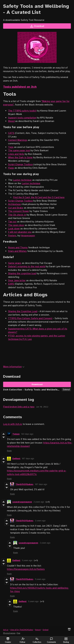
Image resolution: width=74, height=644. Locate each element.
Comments (51, 640)
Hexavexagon (28, 236)
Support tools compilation (22, 118)
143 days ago (27, 434)
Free (18, 633)
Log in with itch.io (13, 424)
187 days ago (28, 459)
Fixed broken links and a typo (19, 407)
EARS (11, 284)
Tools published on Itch (20, 87)
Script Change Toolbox (20, 164)
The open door (16, 225)
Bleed (11, 121)
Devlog (66, 640)
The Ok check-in (17, 215)
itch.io (6, 630)
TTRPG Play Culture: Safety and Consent (30, 318)
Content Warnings (18, 140)
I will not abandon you (20, 232)
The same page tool (19, 150)
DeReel (16, 459)
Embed (46, 630)
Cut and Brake (16, 208)
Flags (11, 168)
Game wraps (15, 263)
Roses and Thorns (18, 248)
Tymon (16, 434)
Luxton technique (22, 180)
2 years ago (39, 502)
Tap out (12, 222)
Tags (11, 147)
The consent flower (19, 211)
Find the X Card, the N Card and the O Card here (39, 197)
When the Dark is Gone (20, 157)
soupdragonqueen (22, 502)
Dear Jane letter (17, 280)
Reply (9, 451)
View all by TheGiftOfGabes (22, 630)
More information (14, 367)
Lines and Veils (16, 154)
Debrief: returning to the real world (27, 266)
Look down (14, 229)
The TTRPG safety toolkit (22, 111)
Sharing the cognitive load (22, 273)
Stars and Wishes (17, 251)
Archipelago (15, 204)
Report (38, 630)
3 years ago (27, 560)
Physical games (9, 633)
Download (37, 26)
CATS (11, 133)
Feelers (12, 236)
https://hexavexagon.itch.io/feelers (26, 569)
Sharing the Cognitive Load (23, 311)
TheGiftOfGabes (24, 484)
